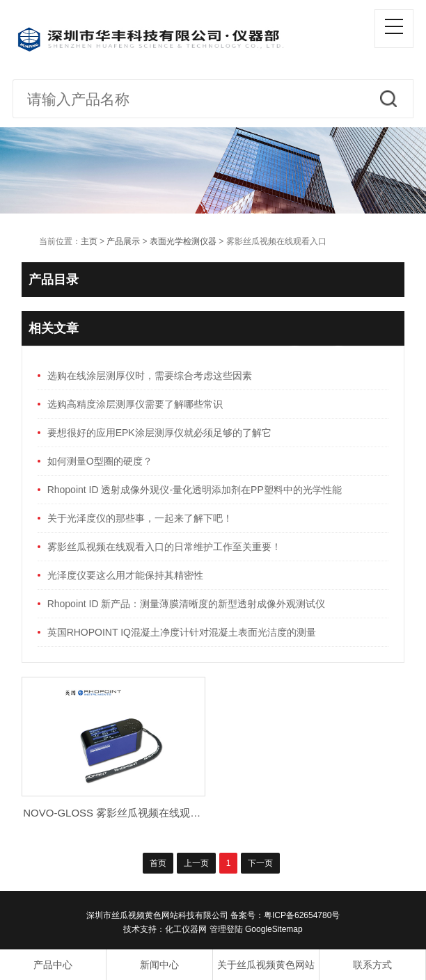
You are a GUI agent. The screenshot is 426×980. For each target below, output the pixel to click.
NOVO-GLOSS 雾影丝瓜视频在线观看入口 (122, 813)
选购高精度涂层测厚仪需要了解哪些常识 (135, 404)
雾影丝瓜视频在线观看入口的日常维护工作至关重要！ (164, 547)
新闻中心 (159, 965)
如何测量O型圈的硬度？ (100, 461)
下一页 (260, 863)
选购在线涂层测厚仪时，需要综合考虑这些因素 (150, 376)
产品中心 (53, 965)
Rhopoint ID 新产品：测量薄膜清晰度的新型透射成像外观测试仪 (187, 604)
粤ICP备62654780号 (302, 915)
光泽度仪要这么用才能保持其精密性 (125, 575)
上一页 (196, 863)
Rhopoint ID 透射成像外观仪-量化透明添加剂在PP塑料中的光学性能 (195, 490)
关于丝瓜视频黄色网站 (266, 965)
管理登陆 (226, 929)
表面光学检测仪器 (183, 241)
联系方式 (372, 965)
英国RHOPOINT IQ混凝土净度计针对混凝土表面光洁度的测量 (182, 632)
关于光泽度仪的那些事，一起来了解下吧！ (140, 518)
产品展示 (123, 241)
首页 (158, 863)
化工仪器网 (186, 929)
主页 (89, 241)
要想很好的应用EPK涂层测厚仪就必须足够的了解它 (159, 433)
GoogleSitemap (274, 929)
